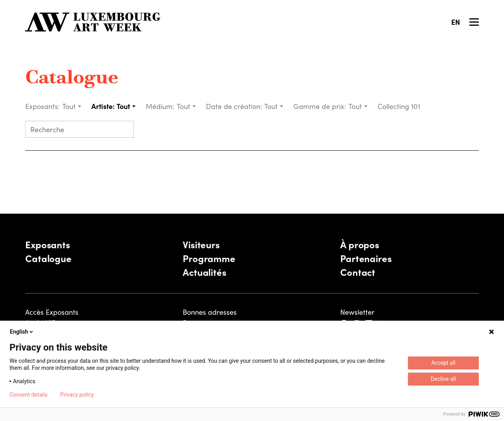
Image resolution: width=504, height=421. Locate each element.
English (22, 332)
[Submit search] (124, 130)
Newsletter (357, 312)
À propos (360, 244)
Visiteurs (201, 244)
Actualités (205, 272)
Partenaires (366, 258)
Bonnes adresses (210, 312)
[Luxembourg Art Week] (93, 22)
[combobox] (72, 106)
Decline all (443, 379)
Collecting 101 (400, 106)
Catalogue (72, 79)
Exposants (48, 244)
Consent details (29, 395)
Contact (358, 272)
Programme (209, 258)
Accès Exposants (52, 312)
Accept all (443, 363)
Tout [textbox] (69, 106)
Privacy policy (77, 395)
